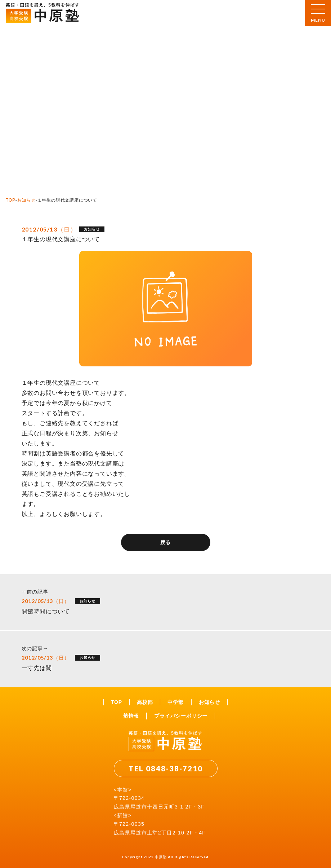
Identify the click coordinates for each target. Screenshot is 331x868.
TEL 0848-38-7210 (166, 768)
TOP (11, 200)
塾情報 (131, 716)
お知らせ (26, 200)
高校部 (145, 702)
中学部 (175, 702)
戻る (166, 542)
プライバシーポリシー (181, 716)
